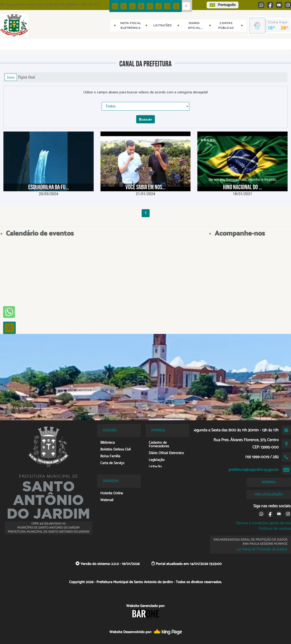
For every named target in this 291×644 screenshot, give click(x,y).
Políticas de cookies (275, 528)
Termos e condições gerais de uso (263, 523)
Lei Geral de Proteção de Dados (262, 549)
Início (11, 77)
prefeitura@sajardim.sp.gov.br (254, 470)
